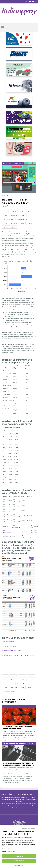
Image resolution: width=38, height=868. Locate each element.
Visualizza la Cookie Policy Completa (11, 849)
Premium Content (8, 219)
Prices (21, 164)
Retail (11, 164)
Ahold (5, 211)
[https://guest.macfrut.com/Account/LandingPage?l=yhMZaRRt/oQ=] (19, 134)
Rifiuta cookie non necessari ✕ (28, 828)
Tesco (22, 223)
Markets (16, 164)
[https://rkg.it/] (19, 103)
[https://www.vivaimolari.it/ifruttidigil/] (19, 150)
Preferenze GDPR (19, 865)
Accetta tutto (19, 856)
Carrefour (13, 211)
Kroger (6, 215)
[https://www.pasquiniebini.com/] (19, 71)
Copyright (31, 211)
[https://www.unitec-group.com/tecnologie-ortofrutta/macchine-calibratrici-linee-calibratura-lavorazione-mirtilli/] (19, 55)
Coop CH (22, 211)
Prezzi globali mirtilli (22, 219)
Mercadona (14, 215)
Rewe (5, 223)
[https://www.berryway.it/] (19, 119)
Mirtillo (23, 215)
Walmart (30, 223)
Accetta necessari (19, 861)
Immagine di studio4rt (8, 650)
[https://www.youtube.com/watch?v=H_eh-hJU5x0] (19, 87)
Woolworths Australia (10, 227)
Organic (6, 164)
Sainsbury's (14, 223)
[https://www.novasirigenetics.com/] (19, 40)
